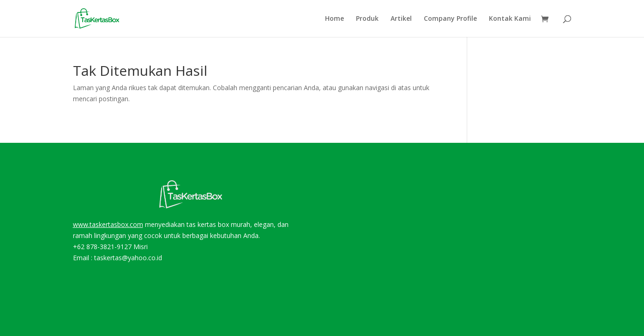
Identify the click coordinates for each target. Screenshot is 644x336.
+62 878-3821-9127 (102, 247)
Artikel (401, 19)
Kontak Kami (510, 19)
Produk (367, 19)
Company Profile (450, 19)
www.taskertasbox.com (108, 224)
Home (334, 19)
